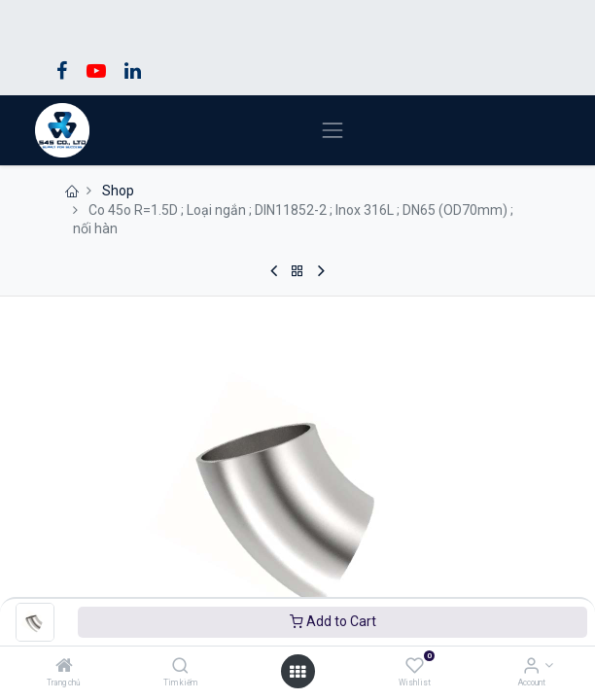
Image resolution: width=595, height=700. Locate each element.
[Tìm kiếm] (180, 667)
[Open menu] (297, 672)
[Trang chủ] (64, 667)
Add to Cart (333, 621)
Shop (118, 191)
